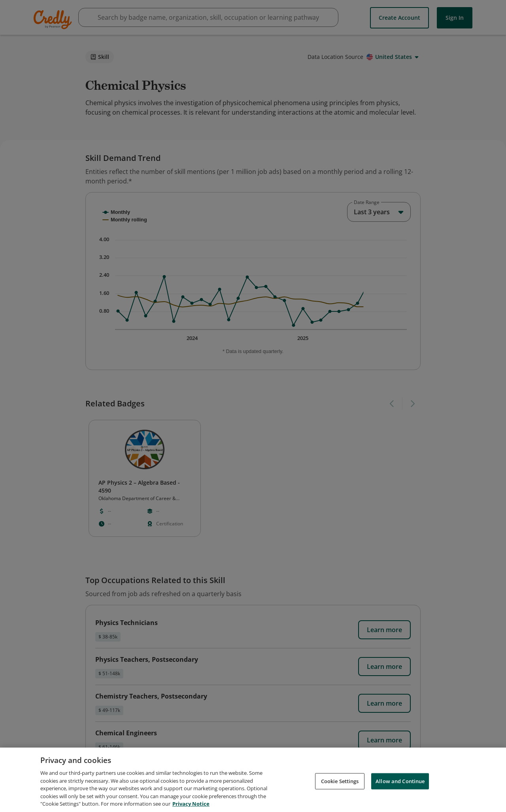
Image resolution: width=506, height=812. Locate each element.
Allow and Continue (400, 781)
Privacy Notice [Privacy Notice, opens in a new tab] (191, 804)
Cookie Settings (340, 781)
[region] (253, 780)
